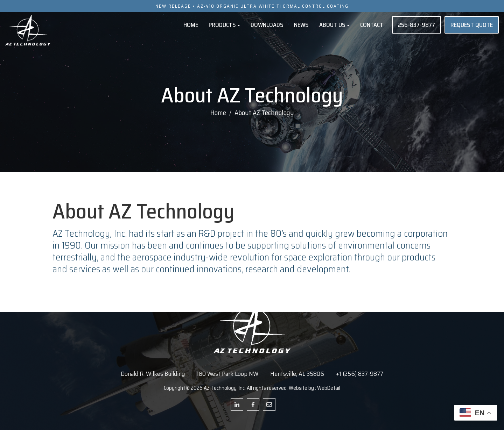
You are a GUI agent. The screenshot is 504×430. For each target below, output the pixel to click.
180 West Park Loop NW (227, 374)
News (301, 25)
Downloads (267, 25)
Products (224, 25)
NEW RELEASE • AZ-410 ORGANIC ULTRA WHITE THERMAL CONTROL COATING (252, 6)
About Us (334, 25)
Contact (372, 25)
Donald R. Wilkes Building (153, 374)
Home (191, 25)
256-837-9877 (416, 25)
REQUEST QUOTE (472, 25)
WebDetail (329, 388)
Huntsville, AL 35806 (297, 374)
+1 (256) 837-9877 (360, 374)
